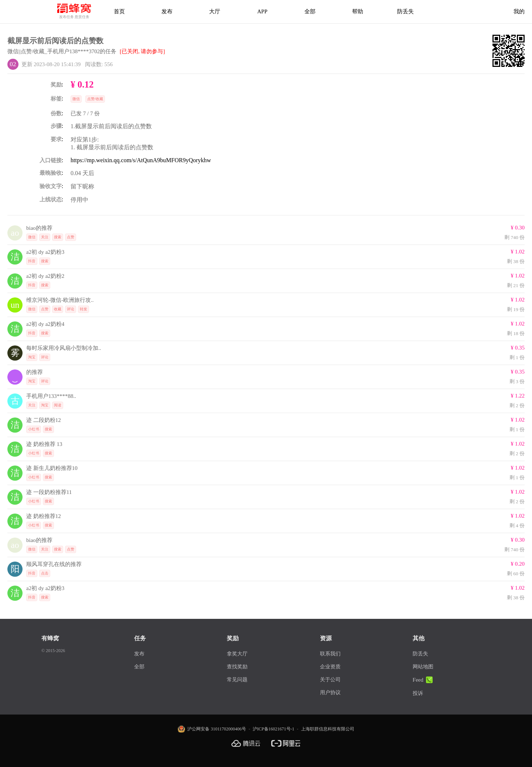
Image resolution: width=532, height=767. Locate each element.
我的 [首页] (519, 11)
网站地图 (423, 667)
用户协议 (330, 693)
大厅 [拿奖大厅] (215, 11)
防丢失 (405, 11)
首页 (119, 11)
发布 (167, 11)
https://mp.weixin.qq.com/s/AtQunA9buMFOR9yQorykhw (141, 160)
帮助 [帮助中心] (358, 11)
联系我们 (330, 654)
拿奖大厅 (237, 654)
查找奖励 (237, 667)
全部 (310, 11)
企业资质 (330, 667)
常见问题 (237, 680)
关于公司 (330, 680)
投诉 (418, 693)
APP (262, 11)
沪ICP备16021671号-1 (274, 729)
